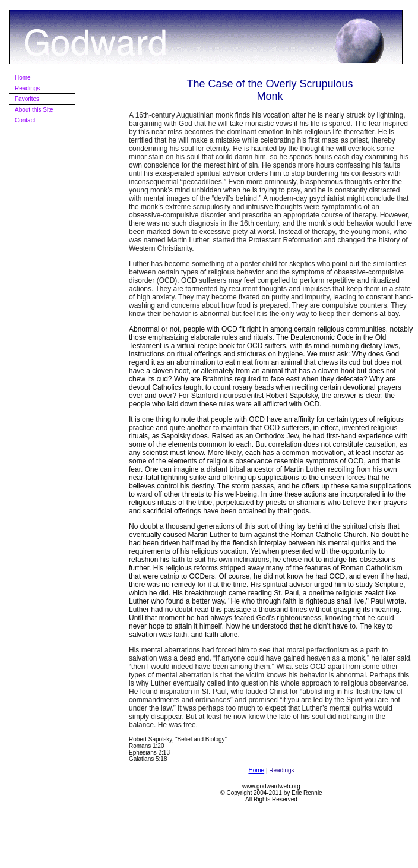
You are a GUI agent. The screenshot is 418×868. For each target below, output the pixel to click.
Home (256, 770)
